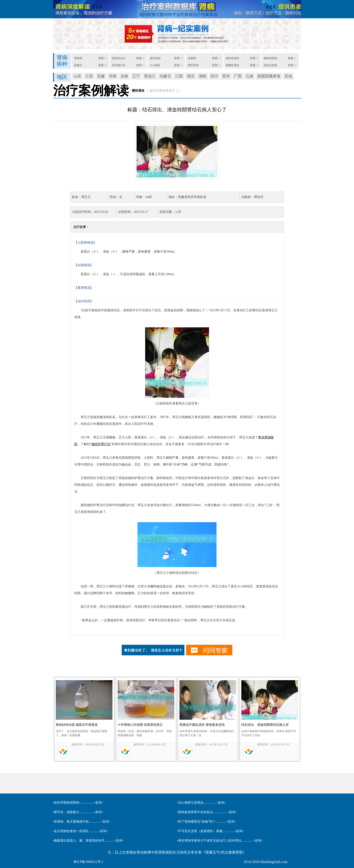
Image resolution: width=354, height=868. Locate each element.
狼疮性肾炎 (233, 58)
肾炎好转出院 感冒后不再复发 (77, 725)
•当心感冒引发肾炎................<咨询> (201, 803)
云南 (249, 76)
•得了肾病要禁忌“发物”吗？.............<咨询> (206, 822)
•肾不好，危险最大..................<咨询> (78, 812)
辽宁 (136, 76)
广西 (238, 76)
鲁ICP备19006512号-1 (88, 862)
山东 (77, 76)
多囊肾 (192, 58)
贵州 (226, 76)
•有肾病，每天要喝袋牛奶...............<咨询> (82, 822)
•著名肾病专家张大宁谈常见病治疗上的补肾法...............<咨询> (220, 841)
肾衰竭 (78, 58)
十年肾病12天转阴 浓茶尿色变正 (140, 725)
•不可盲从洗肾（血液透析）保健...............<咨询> (211, 831)
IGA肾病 (155, 65)
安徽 (101, 76)
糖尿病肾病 (270, 58)
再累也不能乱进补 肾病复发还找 (202, 725)
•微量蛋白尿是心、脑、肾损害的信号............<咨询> (89, 841)
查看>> (102, 58)
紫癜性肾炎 (233, 65)
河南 (113, 76)
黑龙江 (150, 76)
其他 (288, 76)
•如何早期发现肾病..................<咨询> (78, 803)
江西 (179, 76)
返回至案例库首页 (162, 91)
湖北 (191, 76)
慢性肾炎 (155, 58)
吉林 (124, 76)
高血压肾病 (270, 65)
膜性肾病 (193, 65)
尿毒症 (78, 65)
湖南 (203, 76)
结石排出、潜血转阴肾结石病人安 (265, 725)
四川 (214, 76)
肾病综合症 (119, 58)
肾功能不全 (119, 65)
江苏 (89, 76)
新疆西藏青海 (269, 76)
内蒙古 (165, 76)
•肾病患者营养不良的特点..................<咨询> (207, 812)
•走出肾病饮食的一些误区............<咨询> (81, 831)
